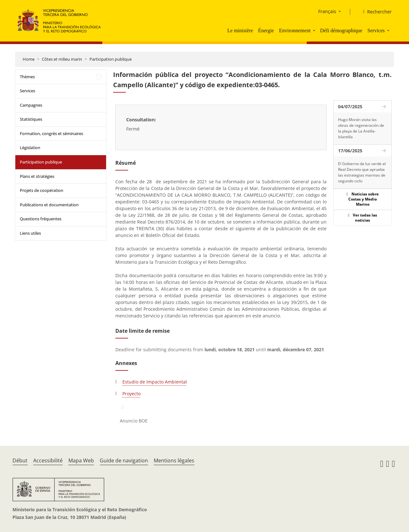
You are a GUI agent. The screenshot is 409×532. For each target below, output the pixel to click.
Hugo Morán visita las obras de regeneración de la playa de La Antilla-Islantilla (361, 128)
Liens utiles (30, 233)
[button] (315, 30)
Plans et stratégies (37, 176)
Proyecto (131, 394)
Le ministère (240, 30)
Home (29, 59)
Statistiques (31, 119)
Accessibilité (48, 460)
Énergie (266, 30)
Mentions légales (174, 460)
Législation (30, 148)
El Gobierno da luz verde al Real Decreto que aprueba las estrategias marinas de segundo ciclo (362, 172)
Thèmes (27, 77)
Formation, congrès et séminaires (51, 133)
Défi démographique (341, 30)
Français (327, 11)
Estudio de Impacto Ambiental (155, 382)
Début (20, 460)
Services (376, 30)
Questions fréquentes (41, 219)
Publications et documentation (49, 205)
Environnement (295, 30)
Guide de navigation (124, 460)
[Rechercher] (375, 12)
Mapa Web (81, 460)
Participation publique (111, 59)
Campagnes (31, 105)
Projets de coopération (42, 190)
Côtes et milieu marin (62, 59)
